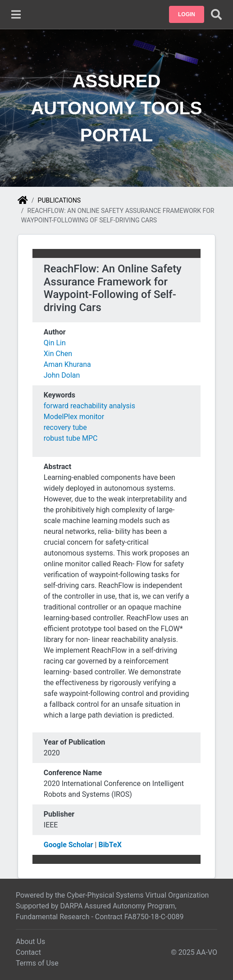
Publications (59, 200)
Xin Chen (58, 354)
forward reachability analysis (89, 406)
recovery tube (65, 427)
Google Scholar (69, 845)
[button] (187, 14)
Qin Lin (55, 343)
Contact (28, 952)
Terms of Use (37, 963)
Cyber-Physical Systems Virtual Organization (138, 895)
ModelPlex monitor (74, 417)
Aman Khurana (67, 364)
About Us (30, 942)
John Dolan (62, 375)
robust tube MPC (71, 438)
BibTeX (110, 845)
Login (187, 14)
